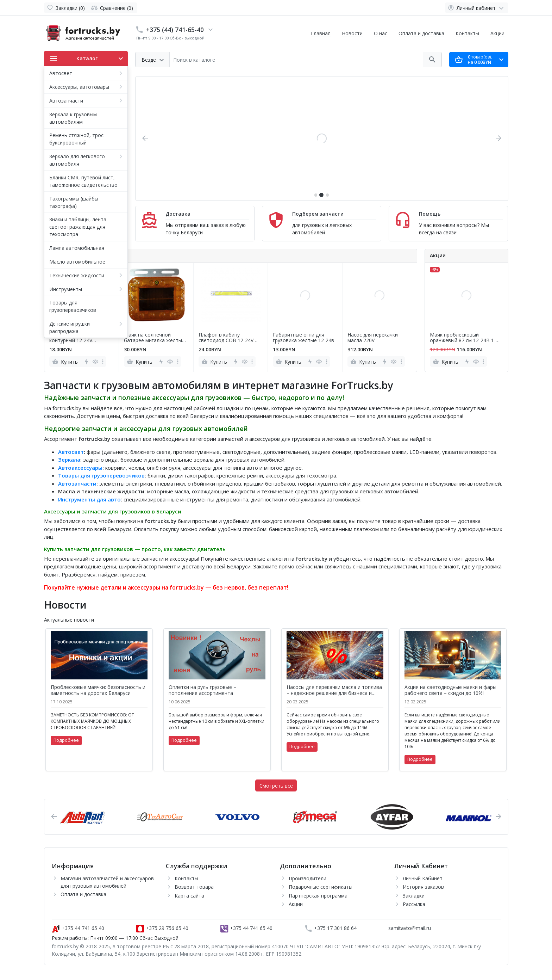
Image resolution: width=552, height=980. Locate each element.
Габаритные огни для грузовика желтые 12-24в (303, 338)
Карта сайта (189, 896)
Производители (308, 878)
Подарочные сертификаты (321, 887)
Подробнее (66, 740)
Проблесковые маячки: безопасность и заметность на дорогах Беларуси (98, 690)
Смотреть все (276, 786)
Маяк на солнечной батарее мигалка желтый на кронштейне (154, 338)
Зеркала (69, 460)
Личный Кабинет (423, 878)
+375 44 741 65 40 (78, 928)
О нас (381, 33)
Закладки (414, 896)
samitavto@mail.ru (410, 928)
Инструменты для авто (89, 499)
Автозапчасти (77, 483)
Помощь (430, 214)
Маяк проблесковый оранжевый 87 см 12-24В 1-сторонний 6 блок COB (463, 338)
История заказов (423, 887)
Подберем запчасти (318, 214)
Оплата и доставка (421, 33)
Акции (497, 33)
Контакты (467, 33)
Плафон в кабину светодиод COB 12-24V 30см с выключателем (226, 338)
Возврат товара (194, 887)
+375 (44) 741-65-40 (175, 30)
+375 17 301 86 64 (330, 928)
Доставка (178, 214)
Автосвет (71, 452)
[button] (316, 195)
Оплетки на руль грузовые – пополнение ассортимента (202, 690)
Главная (321, 33)
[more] (103, 362)
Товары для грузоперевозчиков (101, 475)
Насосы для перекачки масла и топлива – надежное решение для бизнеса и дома (334, 690)
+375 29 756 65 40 (162, 928)
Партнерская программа (318, 896)
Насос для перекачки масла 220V (373, 338)
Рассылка (414, 904)
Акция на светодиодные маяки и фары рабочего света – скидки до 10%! (450, 690)
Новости (352, 33)
